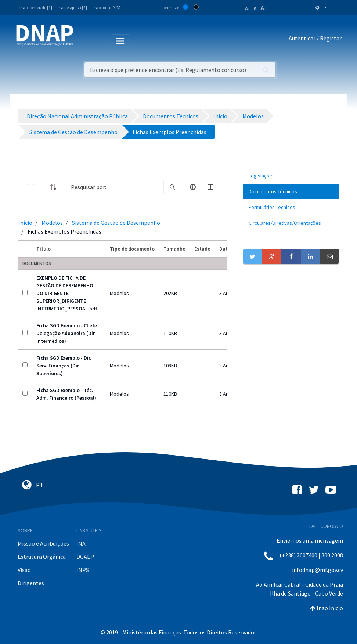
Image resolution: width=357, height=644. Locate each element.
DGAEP (85, 557)
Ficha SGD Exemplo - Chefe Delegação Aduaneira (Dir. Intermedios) (67, 333)
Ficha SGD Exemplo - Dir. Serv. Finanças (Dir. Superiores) (64, 366)
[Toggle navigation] (84, 40)
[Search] (114, 187)
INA (81, 543)
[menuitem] (291, 176)
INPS (83, 570)
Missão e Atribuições (43, 543)
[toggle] (43, 187)
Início (25, 223)
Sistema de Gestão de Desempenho (116, 223)
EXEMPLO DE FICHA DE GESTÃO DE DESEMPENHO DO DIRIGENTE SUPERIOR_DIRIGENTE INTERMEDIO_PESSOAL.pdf (67, 293)
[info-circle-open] (193, 187)
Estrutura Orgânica (42, 557)
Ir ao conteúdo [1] (36, 8)
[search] (172, 187)
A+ (264, 8)
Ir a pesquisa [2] (72, 8)
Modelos (52, 223)
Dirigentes (31, 583)
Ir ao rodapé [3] (107, 8)
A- (247, 8)
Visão (24, 570)
